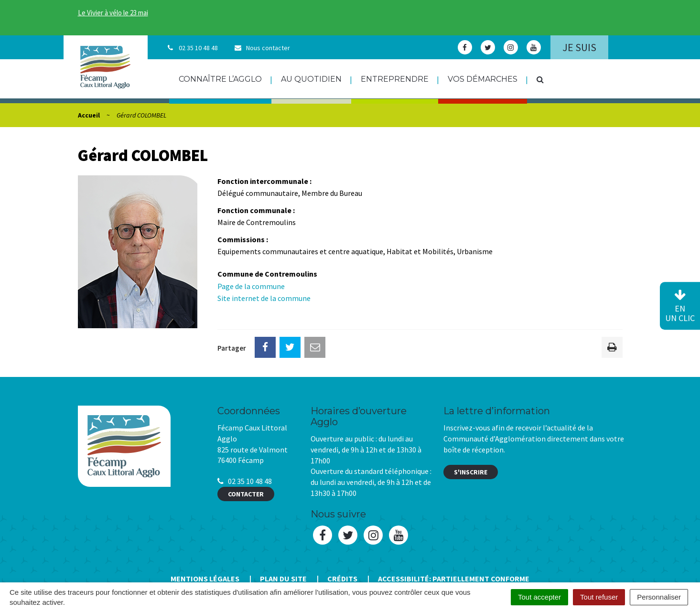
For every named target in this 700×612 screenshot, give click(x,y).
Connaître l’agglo (220, 79)
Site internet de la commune (264, 298)
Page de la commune (251, 286)
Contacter (246, 494)
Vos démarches (483, 79)
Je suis (579, 47)
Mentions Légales (205, 579)
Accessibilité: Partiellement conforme (454, 579)
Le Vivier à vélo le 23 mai (113, 13)
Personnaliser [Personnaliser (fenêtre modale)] (659, 597)
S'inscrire (471, 472)
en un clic (680, 306)
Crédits (342, 579)
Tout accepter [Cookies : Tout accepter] (539, 597)
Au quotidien (311, 79)
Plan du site (283, 579)
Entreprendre (395, 79)
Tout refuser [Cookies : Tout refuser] (599, 597)
